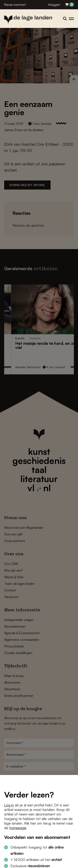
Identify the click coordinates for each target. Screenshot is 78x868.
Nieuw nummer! (15, 5)
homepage (18, 828)
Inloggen (54, 5)
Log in (9, 805)
